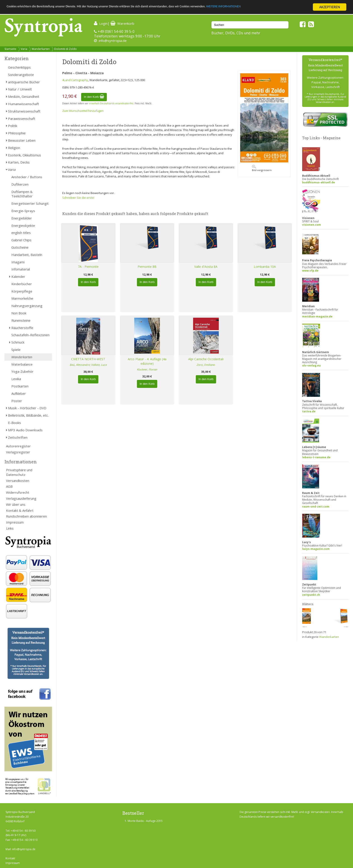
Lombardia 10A (265, 267)
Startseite (10, 49)
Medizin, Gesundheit (24, 96)
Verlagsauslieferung (21, 498)
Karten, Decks (19, 162)
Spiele (16, 350)
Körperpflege (22, 291)
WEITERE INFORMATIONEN (268, 7)
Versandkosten (18, 481)
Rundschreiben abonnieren (26, 516)
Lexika (16, 379)
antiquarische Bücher (24, 82)
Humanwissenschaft (24, 104)
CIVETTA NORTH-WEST (88, 359)
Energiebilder (22, 218)
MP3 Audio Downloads (25, 430)
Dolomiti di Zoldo (65, 49)
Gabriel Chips (21, 240)
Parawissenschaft (22, 119)
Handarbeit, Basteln (27, 255)
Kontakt (10, 858)
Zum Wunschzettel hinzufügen (83, 111)
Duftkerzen (20, 184)
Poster (17, 401)
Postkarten (20, 386)
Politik (13, 126)
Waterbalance (22, 364)
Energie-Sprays (23, 211)
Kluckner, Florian (147, 369)
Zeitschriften (18, 437)
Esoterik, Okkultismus (25, 155)
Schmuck (18, 342)
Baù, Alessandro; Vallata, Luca (88, 365)
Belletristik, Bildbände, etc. (28, 415)
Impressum (15, 522)
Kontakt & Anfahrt (20, 510)
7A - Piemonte (88, 267)
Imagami (18, 262)
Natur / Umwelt (20, 89)
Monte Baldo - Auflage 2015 (145, 821)
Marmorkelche (22, 298)
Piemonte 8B (147, 267)
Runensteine (21, 320)
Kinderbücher (22, 284)
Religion (14, 148)
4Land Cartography (75, 80)
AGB (9, 486)
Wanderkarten (41, 49)
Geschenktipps (19, 67)
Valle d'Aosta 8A (206, 267)
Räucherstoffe (22, 328)
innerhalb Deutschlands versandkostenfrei (111, 103)
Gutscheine (20, 247)
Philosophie (17, 133)
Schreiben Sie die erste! (78, 198)
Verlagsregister (18, 452)
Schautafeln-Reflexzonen (30, 335)
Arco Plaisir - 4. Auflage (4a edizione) (147, 361)
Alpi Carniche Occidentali (206, 359)
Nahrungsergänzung (27, 306)
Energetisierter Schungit (30, 203)
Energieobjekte (23, 225)
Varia (24, 49)
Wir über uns (16, 504)
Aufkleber (19, 393)
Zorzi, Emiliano (206, 365)
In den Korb (94, 97)
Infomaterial (21, 269)
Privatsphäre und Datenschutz (19, 472)
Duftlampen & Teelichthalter (22, 194)
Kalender (18, 276)
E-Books (14, 423)
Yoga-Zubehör (22, 371)
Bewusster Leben (22, 140)
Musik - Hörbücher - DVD (27, 408)
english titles (21, 233)
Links (10, 528)
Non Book (19, 313)
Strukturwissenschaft (24, 111)
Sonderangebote (21, 75)
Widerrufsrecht (18, 492)
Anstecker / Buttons (27, 177)
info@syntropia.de (113, 41)
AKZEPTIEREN (329, 7)
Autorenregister (18, 446)
